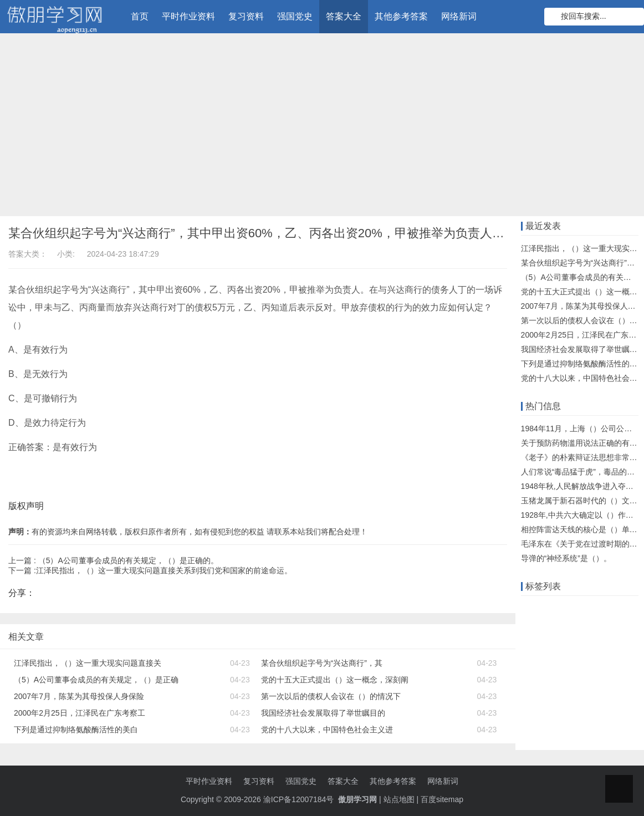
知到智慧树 (543, 695)
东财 (602, 695)
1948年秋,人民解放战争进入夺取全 (581, 486)
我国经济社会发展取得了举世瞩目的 (323, 713)
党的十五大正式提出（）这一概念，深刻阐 (335, 680)
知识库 (535, 643)
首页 (140, 16)
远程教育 (563, 626)
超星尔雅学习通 (598, 712)
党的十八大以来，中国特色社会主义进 (327, 730)
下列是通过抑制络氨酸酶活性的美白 (76, 730)
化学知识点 (543, 712)
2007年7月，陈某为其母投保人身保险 (79, 696)
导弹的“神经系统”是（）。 (566, 558)
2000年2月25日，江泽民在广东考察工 (80, 713)
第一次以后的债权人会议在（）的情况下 (331, 696)
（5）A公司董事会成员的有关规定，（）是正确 (96, 680)
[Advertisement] (322, 127)
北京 (579, 695)
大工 (563, 643)
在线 (555, 609)
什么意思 (602, 626)
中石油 (591, 729)
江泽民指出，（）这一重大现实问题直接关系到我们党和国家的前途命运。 (164, 570)
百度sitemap (442, 799)
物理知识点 (543, 677)
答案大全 (344, 16)
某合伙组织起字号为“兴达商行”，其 (322, 663)
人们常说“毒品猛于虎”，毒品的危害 (582, 472)
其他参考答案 (401, 16)
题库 (619, 609)
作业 (531, 609)
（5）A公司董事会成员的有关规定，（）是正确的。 (128, 560)
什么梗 (535, 729)
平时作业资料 (188, 16)
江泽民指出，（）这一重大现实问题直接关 (88, 663)
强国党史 (295, 16)
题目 (626, 660)
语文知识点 (567, 660)
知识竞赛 (587, 609)
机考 (531, 660)
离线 (563, 729)
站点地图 (399, 799)
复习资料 (246, 16)
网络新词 (459, 16)
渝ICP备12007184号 (300, 799)
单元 (602, 660)
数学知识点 (599, 643)
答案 (531, 626)
